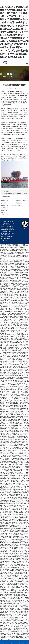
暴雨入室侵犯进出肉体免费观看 (19, 605)
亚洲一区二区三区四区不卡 (12, 430)
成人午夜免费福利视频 (11, 301)
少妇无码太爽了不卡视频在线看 (16, 343)
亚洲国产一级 (16, 527)
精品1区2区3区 (8, 329)
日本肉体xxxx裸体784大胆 (13, 522)
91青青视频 (18, 468)
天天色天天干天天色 (9, 535)
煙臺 (8, 235)
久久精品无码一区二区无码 (9, 638)
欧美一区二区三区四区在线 (18, 363)
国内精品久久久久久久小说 (13, 287)
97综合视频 (22, 578)
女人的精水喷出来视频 (9, 528)
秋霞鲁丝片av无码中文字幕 (14, 482)
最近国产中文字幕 (7, 518)
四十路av (25, 589)
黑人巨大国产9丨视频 (19, 500)
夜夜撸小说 (7, 440)
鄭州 (13, 233)
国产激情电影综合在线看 (17, 436)
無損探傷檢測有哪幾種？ (4, 202)
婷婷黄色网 (6, 521)
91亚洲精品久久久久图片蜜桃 (9, 288)
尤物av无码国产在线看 (21, 369)
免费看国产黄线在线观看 (12, 358)
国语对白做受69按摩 (7, 494)
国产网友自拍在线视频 (11, 458)
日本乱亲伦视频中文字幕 (7, 500)
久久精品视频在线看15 (9, 553)
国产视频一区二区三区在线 (22, 361)
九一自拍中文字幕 (4, 591)
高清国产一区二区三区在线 (14, 366)
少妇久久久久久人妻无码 (11, 613)
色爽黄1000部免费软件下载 (17, 315)
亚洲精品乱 (7, 285)
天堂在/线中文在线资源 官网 (15, 455)
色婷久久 (2, 533)
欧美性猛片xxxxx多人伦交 (8, 566)
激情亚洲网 (22, 444)
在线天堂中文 (5, 633)
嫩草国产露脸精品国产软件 (9, 488)
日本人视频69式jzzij (10, 369)
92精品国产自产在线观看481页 (17, 365)
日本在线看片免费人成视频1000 (13, 347)
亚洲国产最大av (6, 600)
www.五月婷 (16, 461)
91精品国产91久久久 (15, 569)
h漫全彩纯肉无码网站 (17, 514)
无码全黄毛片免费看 (12, 622)
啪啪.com (14, 329)
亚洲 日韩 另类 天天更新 (21, 511)
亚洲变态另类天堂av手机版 (7, 385)
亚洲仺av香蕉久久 (11, 280)
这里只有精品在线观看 (19, 272)
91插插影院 (12, 591)
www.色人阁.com (17, 483)
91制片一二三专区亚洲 (21, 525)
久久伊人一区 (25, 347)
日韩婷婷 (14, 516)
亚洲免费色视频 (6, 411)
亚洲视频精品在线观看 (20, 419)
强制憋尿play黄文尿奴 (5, 447)
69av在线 (21, 274)
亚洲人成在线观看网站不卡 (12, 619)
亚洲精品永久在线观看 (23, 600)
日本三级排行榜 (10, 397)
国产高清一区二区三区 (23, 622)
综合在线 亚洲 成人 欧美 (6, 399)
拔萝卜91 (20, 388)
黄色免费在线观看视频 (11, 269)
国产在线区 (18, 575)
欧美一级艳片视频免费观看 (13, 390)
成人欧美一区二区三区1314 (10, 354)
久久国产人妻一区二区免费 (21, 383)
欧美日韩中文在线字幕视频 (7, 485)
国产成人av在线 (10, 539)
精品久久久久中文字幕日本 (16, 636)
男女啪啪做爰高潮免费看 (16, 355)
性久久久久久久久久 (15, 507)
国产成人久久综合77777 (14, 338)
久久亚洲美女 (17, 443)
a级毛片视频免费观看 (10, 508)
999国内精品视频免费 (24, 312)
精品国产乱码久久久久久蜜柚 (21, 330)
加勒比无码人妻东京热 (6, 602)
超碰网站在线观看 (4, 355)
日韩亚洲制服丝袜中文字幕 (15, 599)
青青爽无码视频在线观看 (14, 438)
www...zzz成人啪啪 (7, 312)
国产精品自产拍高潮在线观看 (20, 435)
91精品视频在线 (10, 377)
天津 (2, 235)
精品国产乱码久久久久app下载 (20, 603)
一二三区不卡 (14, 440)
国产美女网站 (18, 376)
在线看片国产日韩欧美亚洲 (9, 290)
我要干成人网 (5, 510)
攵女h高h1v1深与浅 (5, 563)
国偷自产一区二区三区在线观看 (18, 411)
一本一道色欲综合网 (7, 380)
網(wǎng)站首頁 (25, 642)
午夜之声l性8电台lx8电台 (7, 464)
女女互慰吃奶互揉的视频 (10, 463)
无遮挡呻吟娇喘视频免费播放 (22, 582)
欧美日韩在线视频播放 (19, 538)
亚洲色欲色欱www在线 (9, 549)
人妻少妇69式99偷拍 (9, 294)
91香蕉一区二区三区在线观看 (19, 450)
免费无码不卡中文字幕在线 (22, 536)
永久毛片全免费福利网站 (17, 326)
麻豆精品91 (15, 312)
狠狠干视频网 (18, 485)
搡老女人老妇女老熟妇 (13, 457)
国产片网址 (24, 575)
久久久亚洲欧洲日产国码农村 (13, 544)
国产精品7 (14, 296)
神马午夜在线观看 (12, 386)
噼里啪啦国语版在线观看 (6, 560)
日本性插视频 (15, 307)
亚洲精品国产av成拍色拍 (19, 357)
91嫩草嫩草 (23, 333)
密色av (23, 482)
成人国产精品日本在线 (10, 469)
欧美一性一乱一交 (15, 372)
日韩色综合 (22, 447)
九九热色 (18, 433)
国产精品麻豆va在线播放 (8, 608)
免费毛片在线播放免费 (6, 363)
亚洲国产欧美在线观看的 (19, 404)
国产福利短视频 (22, 440)
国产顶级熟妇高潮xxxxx (19, 596)
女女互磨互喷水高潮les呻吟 (16, 282)
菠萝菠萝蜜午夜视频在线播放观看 (19, 479)
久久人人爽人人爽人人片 (21, 530)
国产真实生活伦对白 (12, 416)
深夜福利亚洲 (23, 513)
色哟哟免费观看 (7, 516)
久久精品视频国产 (5, 624)
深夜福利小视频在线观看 (6, 461)
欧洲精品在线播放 (10, 575)
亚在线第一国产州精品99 (7, 583)
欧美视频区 (10, 400)
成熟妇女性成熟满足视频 (18, 585)
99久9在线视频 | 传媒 (10, 402)
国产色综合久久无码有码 (20, 297)
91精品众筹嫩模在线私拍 (6, 357)
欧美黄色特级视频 (11, 525)
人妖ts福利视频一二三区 (10, 415)
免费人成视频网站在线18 (23, 458)
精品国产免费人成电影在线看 (14, 336)
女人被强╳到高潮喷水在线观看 (18, 624)
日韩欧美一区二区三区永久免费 (19, 371)
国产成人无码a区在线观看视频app (17, 628)
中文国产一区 (11, 582)
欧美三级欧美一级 (20, 571)
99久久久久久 (16, 460)
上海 (4, 235)
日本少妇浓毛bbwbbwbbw (8, 361)
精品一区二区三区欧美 (12, 574)
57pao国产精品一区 (5, 333)
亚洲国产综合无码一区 (15, 586)
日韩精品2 (11, 291)
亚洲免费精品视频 (7, 418)
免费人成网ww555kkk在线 (13, 616)
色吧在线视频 (19, 305)
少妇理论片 (9, 564)
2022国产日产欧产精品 (6, 585)
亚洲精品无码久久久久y (23, 351)
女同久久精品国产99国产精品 (7, 530)
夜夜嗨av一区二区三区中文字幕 (20, 418)
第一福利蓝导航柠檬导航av (18, 394)
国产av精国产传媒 (21, 402)
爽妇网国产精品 (18, 385)
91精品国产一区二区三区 (16, 422)
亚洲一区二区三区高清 (15, 597)
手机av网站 (12, 382)
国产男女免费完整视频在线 (22, 382)
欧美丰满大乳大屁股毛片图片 (18, 568)
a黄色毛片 (19, 591)
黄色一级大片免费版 (8, 483)
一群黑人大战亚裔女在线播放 (7, 324)
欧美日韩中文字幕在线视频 (22, 318)
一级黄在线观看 (17, 471)
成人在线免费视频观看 (10, 496)
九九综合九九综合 (6, 394)
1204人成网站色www (23, 558)
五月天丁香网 (12, 260)
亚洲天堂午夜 (15, 444)
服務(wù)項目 (11, 642)
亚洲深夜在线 (5, 614)
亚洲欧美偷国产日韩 (17, 466)
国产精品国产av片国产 (11, 346)
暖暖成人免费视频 (21, 415)
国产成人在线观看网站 (15, 262)
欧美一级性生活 (16, 299)
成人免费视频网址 (17, 518)
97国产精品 (13, 600)
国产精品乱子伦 (20, 260)
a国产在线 (20, 613)
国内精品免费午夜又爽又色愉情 (12, 374)
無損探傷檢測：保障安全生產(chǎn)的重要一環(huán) (17, 193)
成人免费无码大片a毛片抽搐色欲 (10, 344)
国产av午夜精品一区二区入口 (22, 472)
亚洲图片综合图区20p (11, 368)
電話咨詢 (4, 642)
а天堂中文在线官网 (21, 475)
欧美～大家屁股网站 (5, 568)
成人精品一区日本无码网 (21, 294)
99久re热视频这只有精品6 (6, 538)
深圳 (11, 233)
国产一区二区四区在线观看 (11, 432)
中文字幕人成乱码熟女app (16, 521)
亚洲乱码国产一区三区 (13, 452)
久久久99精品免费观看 (16, 563)
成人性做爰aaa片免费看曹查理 (16, 454)
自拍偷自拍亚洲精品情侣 (21, 553)
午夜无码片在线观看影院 (17, 360)
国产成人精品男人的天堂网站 (19, 635)
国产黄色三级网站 (6, 307)
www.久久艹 (17, 400)
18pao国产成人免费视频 (14, 547)
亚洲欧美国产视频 (5, 474)
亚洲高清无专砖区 (21, 271)
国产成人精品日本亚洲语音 (16, 313)
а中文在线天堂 (15, 572)
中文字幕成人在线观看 (15, 391)
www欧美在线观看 (10, 511)
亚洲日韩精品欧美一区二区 (7, 319)
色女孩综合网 (13, 633)
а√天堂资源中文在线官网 (19, 399)
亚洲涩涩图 (11, 472)
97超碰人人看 (17, 607)
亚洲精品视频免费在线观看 (12, 413)
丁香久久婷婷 (26, 483)
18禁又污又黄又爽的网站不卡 (12, 425)
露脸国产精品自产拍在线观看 (12, 407)
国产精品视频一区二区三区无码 (15, 279)
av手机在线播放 (8, 596)
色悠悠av (25, 446)
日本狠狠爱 (9, 435)
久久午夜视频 (16, 393)
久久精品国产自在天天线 (18, 588)
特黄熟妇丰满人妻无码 (19, 464)
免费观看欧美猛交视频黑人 (15, 302)
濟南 (6, 235)
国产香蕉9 (9, 393)
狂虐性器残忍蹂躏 (10, 376)
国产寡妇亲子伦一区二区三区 (18, 276)
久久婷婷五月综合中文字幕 (13, 327)
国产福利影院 (19, 280)
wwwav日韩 (22, 427)
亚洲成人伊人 (24, 544)
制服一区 (2, 610)
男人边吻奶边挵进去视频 (12, 617)
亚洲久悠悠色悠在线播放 (10, 627)
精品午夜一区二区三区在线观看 (17, 614)
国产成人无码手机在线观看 (9, 304)
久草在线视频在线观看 (20, 539)
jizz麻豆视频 (19, 496)
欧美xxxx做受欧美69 (13, 266)
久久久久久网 (24, 610)
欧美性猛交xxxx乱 (11, 396)
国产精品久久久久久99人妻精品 (10, 594)
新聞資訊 (18, 642)
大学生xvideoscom (20, 502)
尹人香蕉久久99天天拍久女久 (17, 341)
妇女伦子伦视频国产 (19, 319)
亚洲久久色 (22, 358)
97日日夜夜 (8, 444)
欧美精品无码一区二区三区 (21, 608)
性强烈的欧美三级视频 (6, 605)
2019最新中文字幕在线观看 (12, 493)
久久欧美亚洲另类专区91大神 (10, 388)
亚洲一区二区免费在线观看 (7, 383)
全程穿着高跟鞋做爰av (6, 460)
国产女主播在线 (4, 543)
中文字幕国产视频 (13, 283)
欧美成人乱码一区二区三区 (11, 268)
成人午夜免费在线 (24, 322)
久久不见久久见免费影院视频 (7, 352)
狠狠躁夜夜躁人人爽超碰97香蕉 (12, 263)
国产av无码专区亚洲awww (17, 308)
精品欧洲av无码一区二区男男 (11, 321)
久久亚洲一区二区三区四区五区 (11, 274)
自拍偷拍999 (9, 550)
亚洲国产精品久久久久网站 (21, 397)
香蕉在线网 (23, 390)
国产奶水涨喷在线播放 (15, 489)
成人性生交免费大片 (13, 578)
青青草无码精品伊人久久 (23, 633)
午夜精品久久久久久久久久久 (15, 519)
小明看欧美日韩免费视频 (22, 528)
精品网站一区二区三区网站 (18, 477)
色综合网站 (24, 338)
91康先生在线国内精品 (18, 380)
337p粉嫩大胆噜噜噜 (21, 396)
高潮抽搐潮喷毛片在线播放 (15, 491)
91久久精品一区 (23, 535)
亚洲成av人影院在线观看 (23, 269)
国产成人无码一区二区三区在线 (10, 558)
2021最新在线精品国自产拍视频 (14, 421)
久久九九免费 (15, 513)
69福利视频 (25, 355)
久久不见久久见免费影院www (12, 533)
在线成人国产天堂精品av (15, 611)
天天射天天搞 (15, 447)
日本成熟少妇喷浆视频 (6, 635)
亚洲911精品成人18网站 (14, 405)
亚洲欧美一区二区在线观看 (9, 433)
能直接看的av (12, 340)
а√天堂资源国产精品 (22, 329)
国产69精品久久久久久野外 (20, 583)
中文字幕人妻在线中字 (20, 291)
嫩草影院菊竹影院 (10, 468)
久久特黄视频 (19, 488)
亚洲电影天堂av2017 (16, 429)
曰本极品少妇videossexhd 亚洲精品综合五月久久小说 (13, 332)
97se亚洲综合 (16, 277)
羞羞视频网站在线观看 (10, 475)
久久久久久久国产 (15, 333)
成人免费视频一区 (24, 460)
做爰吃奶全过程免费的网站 (12, 427)
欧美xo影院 (25, 449)
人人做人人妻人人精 (9, 571)
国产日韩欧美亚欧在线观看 (21, 532)
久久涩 (17, 535)
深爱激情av (24, 586)
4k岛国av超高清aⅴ (24, 265)
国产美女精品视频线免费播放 (21, 541)
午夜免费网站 (23, 452)
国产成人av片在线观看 (11, 351)
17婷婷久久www (5, 313)
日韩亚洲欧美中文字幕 (18, 546)
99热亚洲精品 (4, 266)
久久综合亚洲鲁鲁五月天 (23, 463)
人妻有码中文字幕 (14, 510)
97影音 (23, 597)
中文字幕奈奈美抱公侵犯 (21, 324)
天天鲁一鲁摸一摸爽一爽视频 (16, 543)
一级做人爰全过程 (11, 410)
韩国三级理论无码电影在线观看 (8, 621)
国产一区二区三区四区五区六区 (18, 474)
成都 (9, 233)
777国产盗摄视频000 (22, 354)
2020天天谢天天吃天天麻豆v (15, 589)
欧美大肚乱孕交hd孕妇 (10, 561)
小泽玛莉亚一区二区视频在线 (19, 602)
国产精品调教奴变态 (12, 592)
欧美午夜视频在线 (18, 335)
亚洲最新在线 (16, 555)
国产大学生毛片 (8, 471)
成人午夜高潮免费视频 (10, 318)
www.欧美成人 (24, 277)
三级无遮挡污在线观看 (13, 424)
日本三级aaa (17, 610)
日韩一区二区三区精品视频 (15, 449)
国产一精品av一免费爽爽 (11, 557)
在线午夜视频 (22, 307)
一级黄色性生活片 (20, 290)
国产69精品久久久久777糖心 (16, 446)
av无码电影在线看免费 (18, 560)
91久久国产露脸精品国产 (12, 322)
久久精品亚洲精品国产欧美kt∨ (8, 349)
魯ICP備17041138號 (9, 236)
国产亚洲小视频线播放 (21, 304)
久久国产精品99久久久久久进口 (19, 630)
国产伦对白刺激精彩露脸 (14, 316)
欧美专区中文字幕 (17, 550)
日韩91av (5, 316)
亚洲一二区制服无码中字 (11, 486)
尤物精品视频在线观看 (10, 502)
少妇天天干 (18, 549)
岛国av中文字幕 (10, 632)
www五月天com (23, 457)
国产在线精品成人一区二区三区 (13, 524)
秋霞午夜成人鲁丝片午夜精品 (7, 419)
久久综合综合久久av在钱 (19, 577)
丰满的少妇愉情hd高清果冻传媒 (17, 441)
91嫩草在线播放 (9, 610)
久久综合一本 (24, 504)
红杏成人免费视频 (20, 638)
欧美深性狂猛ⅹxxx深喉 (16, 497)
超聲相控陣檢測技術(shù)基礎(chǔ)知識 (18, 203)
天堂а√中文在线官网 (22, 627)
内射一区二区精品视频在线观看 (8, 271)
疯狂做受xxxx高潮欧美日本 (19, 494)
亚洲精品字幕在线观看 (11, 310)
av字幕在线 (14, 625)
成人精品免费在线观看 (21, 340)
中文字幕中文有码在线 (6, 450)
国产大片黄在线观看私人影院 (11, 265)
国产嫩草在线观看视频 (22, 561)
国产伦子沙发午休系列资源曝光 (11, 499)
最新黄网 (4, 622)
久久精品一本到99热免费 (16, 293)
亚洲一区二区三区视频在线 (22, 566)
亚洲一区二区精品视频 (13, 480)
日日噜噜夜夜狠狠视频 (8, 297)
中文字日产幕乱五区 (24, 619)
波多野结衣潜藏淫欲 (24, 499)
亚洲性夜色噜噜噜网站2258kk (12, 408)
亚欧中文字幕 (12, 305)
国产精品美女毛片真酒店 (15, 580)
